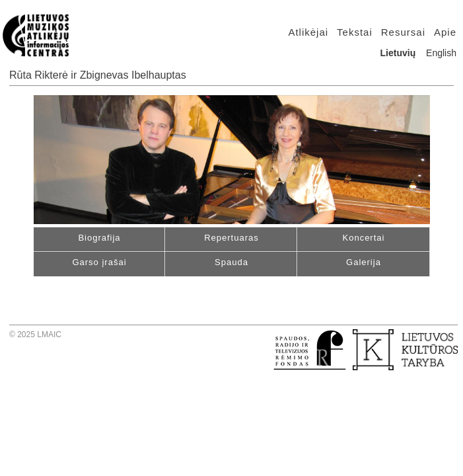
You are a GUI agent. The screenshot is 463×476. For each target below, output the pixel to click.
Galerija (364, 262)
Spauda (231, 262)
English (441, 53)
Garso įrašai (99, 262)
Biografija (99, 238)
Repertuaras (231, 238)
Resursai (403, 32)
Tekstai (355, 32)
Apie (445, 32)
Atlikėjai (308, 32)
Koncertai (364, 238)
